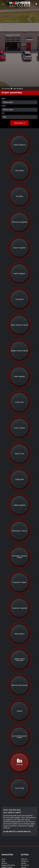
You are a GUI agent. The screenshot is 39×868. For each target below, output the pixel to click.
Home (3, 859)
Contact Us (25, 861)
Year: (3, 113)
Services (4, 863)
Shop (3, 861)
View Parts (20, 123)
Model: (4, 106)
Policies (24, 863)
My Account (25, 865)
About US (24, 859)
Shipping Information (8, 865)
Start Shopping (18, 89)
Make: (4, 98)
